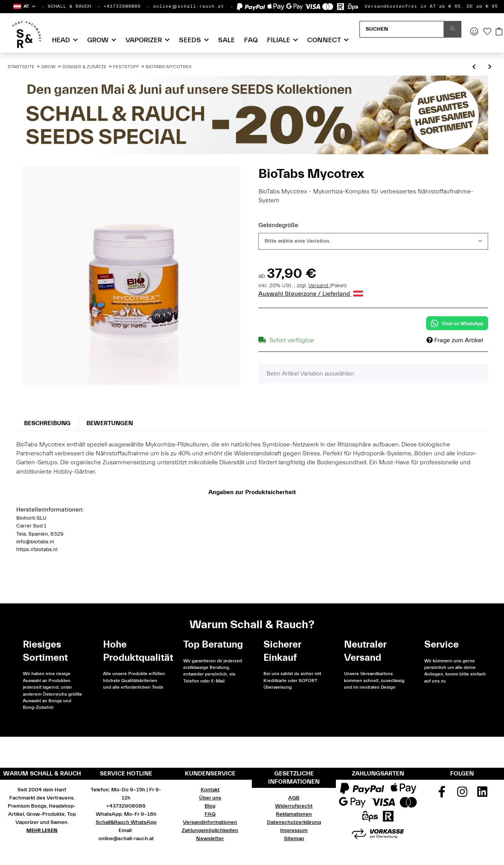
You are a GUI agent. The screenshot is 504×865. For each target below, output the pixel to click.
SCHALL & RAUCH (69, 6)
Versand (319, 286)
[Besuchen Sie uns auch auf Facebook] (442, 794)
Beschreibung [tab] (47, 423)
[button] (24, 6)
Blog (210, 806)
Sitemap (294, 839)
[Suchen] (402, 29)
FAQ (251, 40)
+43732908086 (122, 6)
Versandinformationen (210, 822)
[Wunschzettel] (487, 32)
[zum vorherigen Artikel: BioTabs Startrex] (474, 67)
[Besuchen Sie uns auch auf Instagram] (462, 794)
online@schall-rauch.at (188, 6)
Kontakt (210, 790)
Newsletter (210, 839)
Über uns (210, 798)
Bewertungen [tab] (110, 423)
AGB (294, 798)
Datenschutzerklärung (294, 822)
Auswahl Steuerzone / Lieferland (311, 294)
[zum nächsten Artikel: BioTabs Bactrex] (490, 67)
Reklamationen (294, 814)
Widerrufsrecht (294, 806)
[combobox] (373, 241)
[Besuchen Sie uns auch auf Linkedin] (482, 794)
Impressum (294, 831)
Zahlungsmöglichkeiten (210, 831)
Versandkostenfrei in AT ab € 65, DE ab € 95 (431, 6)
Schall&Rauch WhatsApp (126, 822)
